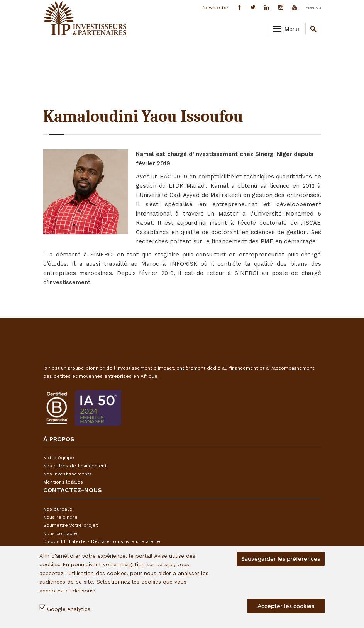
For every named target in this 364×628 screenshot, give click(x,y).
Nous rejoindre (60, 517)
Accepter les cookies (286, 606)
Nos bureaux (58, 509)
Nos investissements (68, 474)
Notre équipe (59, 458)
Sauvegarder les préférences (281, 559)
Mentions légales (63, 482)
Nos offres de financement (75, 466)
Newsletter (216, 8)
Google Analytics (69, 609)
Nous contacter (61, 533)
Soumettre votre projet (70, 525)
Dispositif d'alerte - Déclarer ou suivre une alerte (102, 541)
